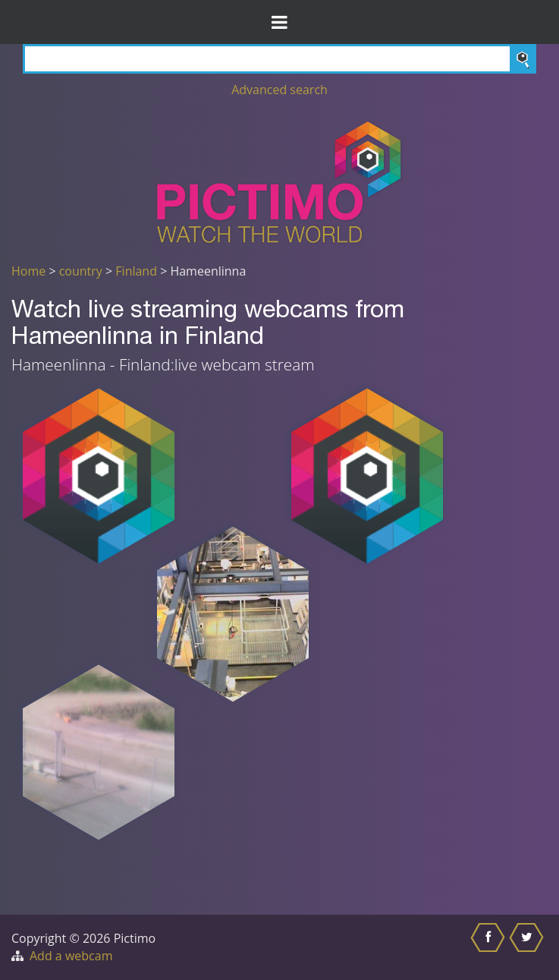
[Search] (279, 59)
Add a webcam (71, 956)
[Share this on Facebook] (490, 947)
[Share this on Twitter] (528, 947)
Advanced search (279, 90)
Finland (136, 271)
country (81, 271)
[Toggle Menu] (279, 22)
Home (28, 271)
